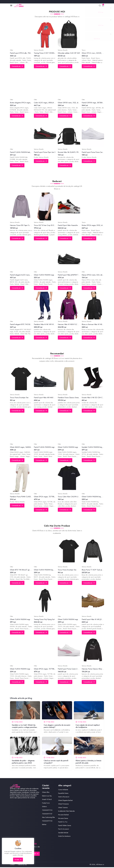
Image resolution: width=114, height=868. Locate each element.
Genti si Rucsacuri (64, 797)
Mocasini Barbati (64, 815)
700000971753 (48, 811)
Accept (18, 861)
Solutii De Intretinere (64, 837)
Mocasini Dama (63, 819)
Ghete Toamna (63, 808)
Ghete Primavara (64, 805)
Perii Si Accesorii (64, 830)
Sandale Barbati (63, 833)
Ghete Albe (46, 793)
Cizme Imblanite (63, 790)
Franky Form (46, 804)
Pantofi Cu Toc (63, 823)
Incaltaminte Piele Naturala (66, 812)
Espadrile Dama (63, 794)
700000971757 (47, 814)
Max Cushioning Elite (49, 818)
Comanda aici (17, 67)
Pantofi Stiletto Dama (65, 826)
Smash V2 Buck (47, 800)
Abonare (34, 854)
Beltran (44, 825)
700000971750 (48, 822)
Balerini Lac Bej (47, 797)
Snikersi (44, 807)
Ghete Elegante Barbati (66, 801)
